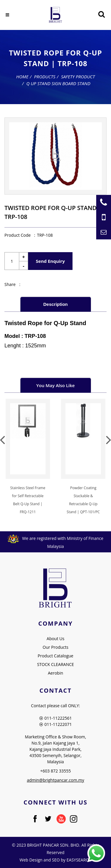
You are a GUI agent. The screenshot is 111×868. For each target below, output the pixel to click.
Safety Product (78, 77)
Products (45, 77)
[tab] (56, 304)
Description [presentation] (55, 304)
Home (22, 77)
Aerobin (56, 673)
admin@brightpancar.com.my (56, 780)
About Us (56, 639)
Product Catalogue (55, 656)
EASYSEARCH (79, 860)
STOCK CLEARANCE (55, 664)
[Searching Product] (101, 14)
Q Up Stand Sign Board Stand (58, 83)
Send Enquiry (50, 261)
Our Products (55, 647)
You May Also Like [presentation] (56, 385)
